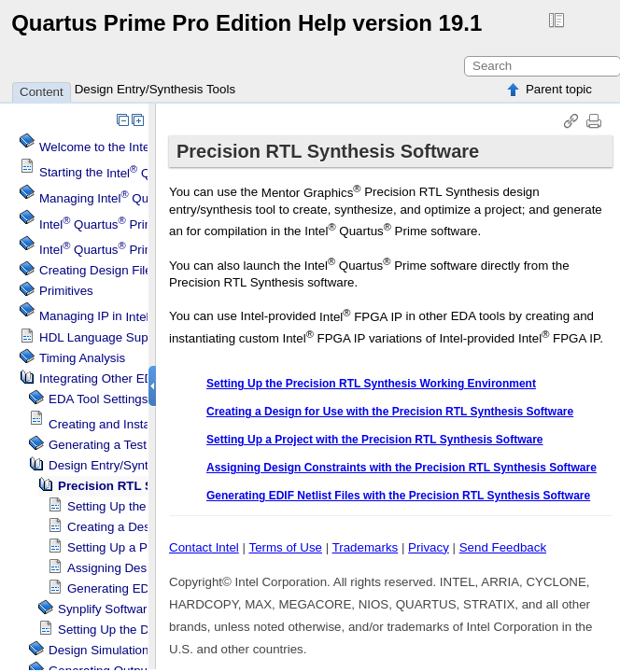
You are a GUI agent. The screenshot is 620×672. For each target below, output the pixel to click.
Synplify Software (106, 609)
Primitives (66, 291)
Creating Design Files (99, 270)
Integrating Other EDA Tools (116, 378)
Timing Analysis (82, 358)
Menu (118, 224)
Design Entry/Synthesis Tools (155, 89)
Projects (125, 250)
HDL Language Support (105, 337)
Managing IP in (144, 317)
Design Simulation (99, 650)
